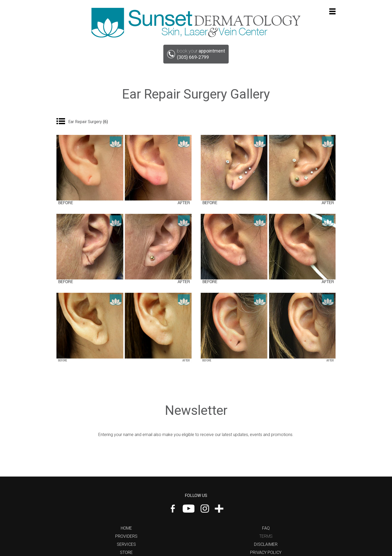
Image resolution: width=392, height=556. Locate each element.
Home (126, 528)
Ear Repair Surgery (88, 122)
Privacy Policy (266, 552)
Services (126, 544)
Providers (126, 536)
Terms (266, 536)
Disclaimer (266, 544)
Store (126, 552)
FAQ (266, 528)
